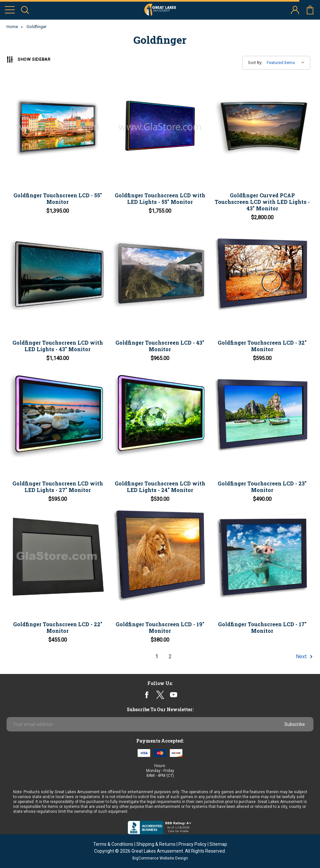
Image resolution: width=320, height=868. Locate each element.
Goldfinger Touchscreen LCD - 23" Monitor (262, 487)
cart (310, 10)
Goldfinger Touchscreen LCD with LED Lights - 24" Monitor (160, 487)
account (295, 10)
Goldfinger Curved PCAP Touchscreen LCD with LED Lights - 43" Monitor (262, 202)
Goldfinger (36, 27)
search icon (25, 10)
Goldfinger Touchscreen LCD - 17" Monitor (262, 627)
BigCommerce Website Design (160, 858)
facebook (147, 695)
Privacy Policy (193, 844)
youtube (174, 695)
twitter (160, 695)
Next (303, 657)
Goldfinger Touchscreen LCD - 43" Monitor (160, 346)
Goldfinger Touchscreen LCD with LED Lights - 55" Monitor (160, 198)
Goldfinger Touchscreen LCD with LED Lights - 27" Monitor (58, 487)
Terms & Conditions (113, 844)
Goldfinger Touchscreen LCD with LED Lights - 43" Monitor (58, 346)
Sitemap (218, 844)
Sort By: (255, 63)
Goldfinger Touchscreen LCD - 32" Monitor (262, 346)
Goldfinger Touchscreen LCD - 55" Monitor (58, 198)
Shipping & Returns (156, 844)
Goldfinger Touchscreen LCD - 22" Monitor (58, 627)
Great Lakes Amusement (157, 851)
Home (12, 27)
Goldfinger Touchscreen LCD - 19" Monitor (160, 627)
